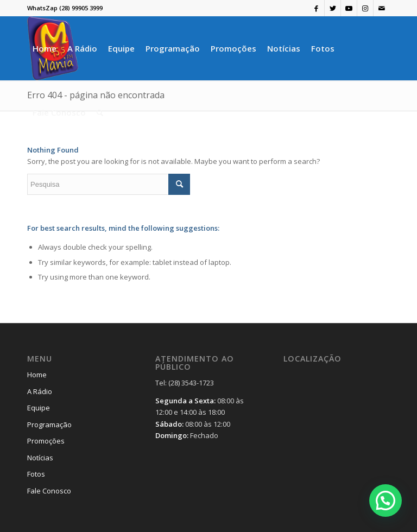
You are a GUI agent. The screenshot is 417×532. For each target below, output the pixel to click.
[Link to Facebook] (316, 8)
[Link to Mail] (382, 8)
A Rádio (40, 391)
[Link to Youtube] (349, 8)
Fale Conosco (49, 491)
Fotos (36, 474)
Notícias (40, 458)
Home (37, 375)
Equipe (39, 408)
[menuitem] (45, 48)
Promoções (46, 441)
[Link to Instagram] (365, 8)
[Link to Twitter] (333, 8)
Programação (49, 425)
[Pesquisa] (100, 112)
